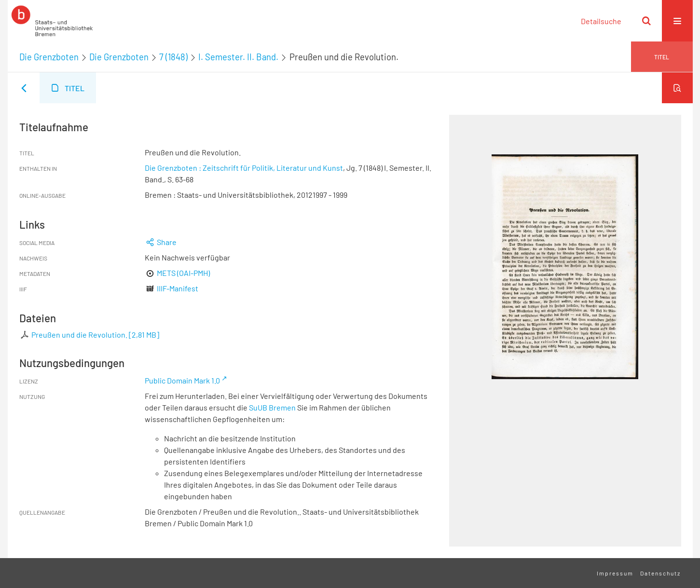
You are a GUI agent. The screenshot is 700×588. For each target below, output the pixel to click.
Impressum (615, 573)
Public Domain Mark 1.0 (182, 380)
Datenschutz (660, 573)
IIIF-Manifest (178, 288)
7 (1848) (173, 57)
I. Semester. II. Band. (238, 57)
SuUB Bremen (272, 407)
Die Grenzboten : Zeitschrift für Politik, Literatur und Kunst (244, 168)
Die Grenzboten (49, 57)
